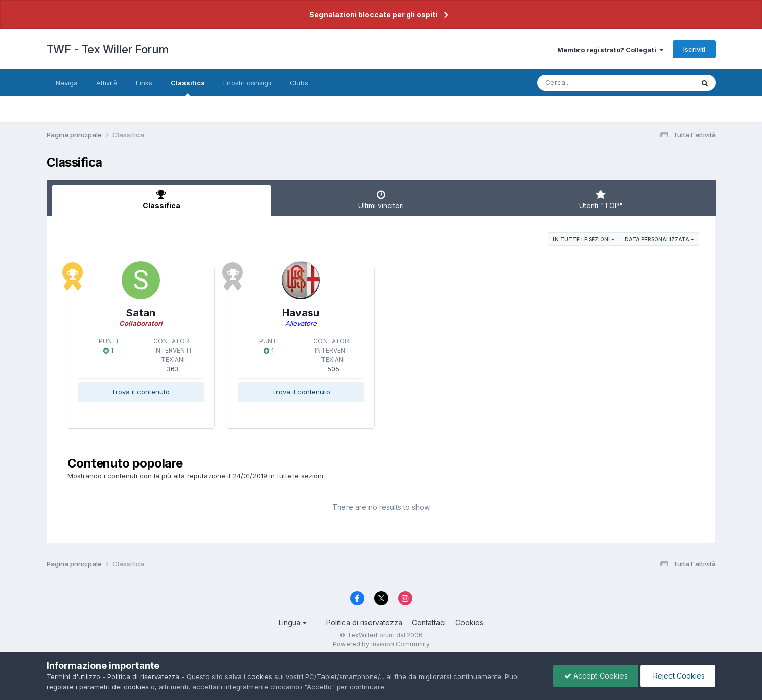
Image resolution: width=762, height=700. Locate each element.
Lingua (293, 623)
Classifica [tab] (161, 200)
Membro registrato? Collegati (610, 50)
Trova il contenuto (141, 392)
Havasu (301, 313)
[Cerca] (592, 83)
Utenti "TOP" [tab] (601, 200)
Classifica (188, 87)
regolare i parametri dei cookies (98, 687)
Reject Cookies (678, 676)
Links (144, 83)
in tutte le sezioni (584, 239)
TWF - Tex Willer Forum (108, 49)
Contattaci (429, 623)
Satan (141, 313)
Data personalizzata (659, 239)
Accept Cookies (596, 676)
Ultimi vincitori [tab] (381, 200)
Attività (107, 83)
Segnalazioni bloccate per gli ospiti (373, 15)
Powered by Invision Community (381, 644)
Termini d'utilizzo (73, 676)
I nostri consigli (247, 83)
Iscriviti (694, 49)
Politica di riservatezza (364, 623)
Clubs (299, 83)
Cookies (469, 623)
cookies (260, 676)
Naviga (67, 83)
